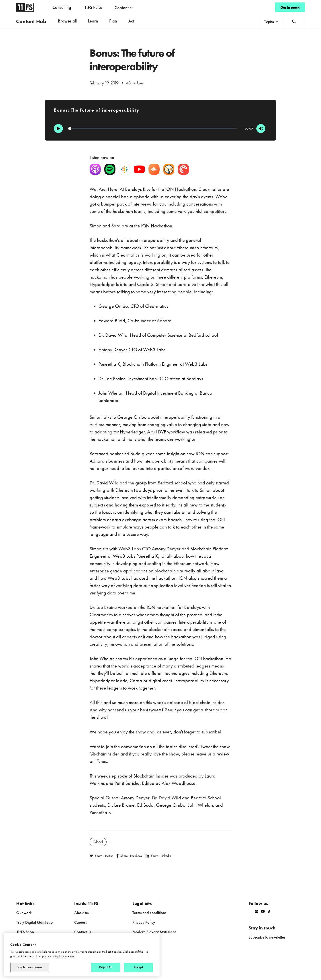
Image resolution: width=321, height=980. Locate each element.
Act (131, 21)
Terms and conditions (149, 913)
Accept (139, 967)
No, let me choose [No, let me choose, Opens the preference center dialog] (30, 967)
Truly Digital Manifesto (35, 922)
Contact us (83, 932)
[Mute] (261, 129)
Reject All (106, 967)
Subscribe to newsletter (267, 937)
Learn (93, 21)
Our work (24, 913)
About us (81, 913)
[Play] (58, 129)
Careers (80, 922)
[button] (124, 8)
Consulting (62, 7)
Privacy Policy (144, 922)
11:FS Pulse (93, 7)
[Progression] (153, 129)
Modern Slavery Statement (154, 932)
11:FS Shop (25, 932)
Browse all (67, 21)
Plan (113, 21)
